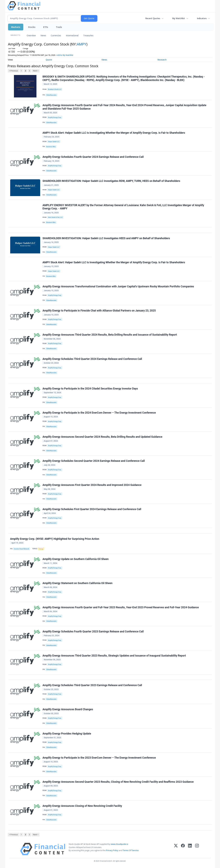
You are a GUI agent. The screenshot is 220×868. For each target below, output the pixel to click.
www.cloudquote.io (120, 844)
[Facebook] (183, 849)
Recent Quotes (153, 18)
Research (162, 60)
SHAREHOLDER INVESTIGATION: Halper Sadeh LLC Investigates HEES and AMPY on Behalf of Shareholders (106, 238)
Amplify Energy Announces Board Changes (68, 709)
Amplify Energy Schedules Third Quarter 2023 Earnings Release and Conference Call (92, 685)
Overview (31, 35)
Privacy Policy (112, 850)
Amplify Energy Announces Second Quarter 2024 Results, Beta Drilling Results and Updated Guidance (103, 437)
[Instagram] (197, 849)
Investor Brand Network (22, 549)
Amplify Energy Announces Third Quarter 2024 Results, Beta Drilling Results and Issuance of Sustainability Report (110, 335)
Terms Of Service (131, 850)
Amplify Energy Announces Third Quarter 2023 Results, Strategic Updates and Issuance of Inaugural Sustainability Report (114, 656)
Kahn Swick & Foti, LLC (55, 217)
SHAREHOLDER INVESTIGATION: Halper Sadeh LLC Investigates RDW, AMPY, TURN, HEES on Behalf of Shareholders (111, 181)
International (72, 35)
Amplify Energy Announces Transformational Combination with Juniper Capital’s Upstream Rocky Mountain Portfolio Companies (118, 286)
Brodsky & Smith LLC (55, 89)
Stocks (32, 27)
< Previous (13, 71)
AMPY (82, 44)
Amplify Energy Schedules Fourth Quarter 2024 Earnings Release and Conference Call (93, 157)
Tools (59, 27)
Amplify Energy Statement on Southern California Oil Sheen (78, 583)
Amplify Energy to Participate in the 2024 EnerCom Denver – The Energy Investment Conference (99, 413)
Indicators (202, 18)
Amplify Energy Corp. (55, 117)
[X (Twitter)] (176, 849)
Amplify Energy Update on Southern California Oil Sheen (76, 559)
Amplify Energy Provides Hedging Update (67, 734)
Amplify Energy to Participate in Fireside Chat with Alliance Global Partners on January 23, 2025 (99, 311)
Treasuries (88, 35)
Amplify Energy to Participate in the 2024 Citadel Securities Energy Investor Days (90, 389)
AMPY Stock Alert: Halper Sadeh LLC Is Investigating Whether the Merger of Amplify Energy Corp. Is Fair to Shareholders (114, 133)
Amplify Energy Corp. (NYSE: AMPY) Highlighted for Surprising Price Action (55, 539)
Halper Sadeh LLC (54, 142)
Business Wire (51, 147)
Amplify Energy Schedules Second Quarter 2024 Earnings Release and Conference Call (94, 461)
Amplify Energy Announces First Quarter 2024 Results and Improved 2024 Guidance (92, 485)
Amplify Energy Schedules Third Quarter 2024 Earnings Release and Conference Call (92, 359)
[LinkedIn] (190, 849)
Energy (41, 549)
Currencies (56, 35)
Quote (49, 60)
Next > (36, 71)
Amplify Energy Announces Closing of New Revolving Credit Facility (82, 806)
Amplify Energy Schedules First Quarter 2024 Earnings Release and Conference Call (92, 509)
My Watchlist (179, 18)
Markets (16, 27)
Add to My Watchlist (69, 55)
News (43, 35)
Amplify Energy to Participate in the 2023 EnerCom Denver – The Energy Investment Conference (99, 758)
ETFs (46, 27)
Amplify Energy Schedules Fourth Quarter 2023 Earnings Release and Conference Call (93, 632)
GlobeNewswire (51, 95)
